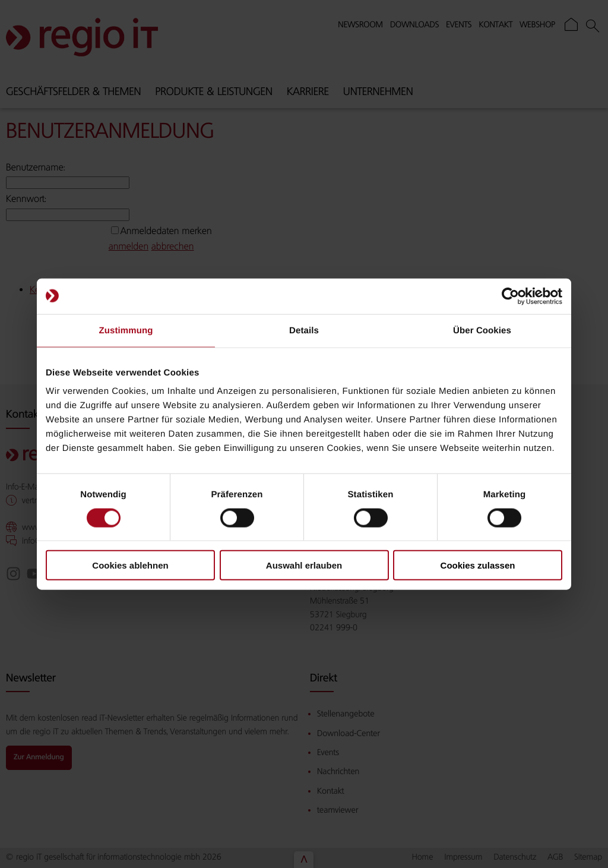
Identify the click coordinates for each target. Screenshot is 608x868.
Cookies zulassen (478, 565)
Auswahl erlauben (304, 565)
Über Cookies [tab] (482, 330)
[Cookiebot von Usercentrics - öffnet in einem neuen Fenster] (510, 296)
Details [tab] (304, 330)
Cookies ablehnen (130, 565)
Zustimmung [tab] (126, 330)
